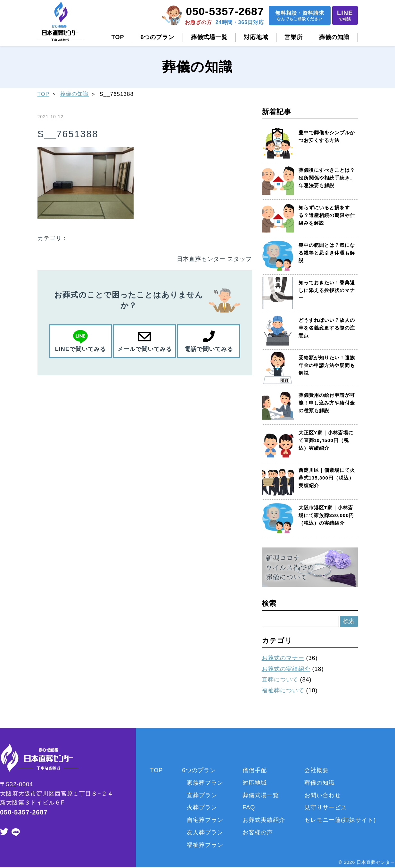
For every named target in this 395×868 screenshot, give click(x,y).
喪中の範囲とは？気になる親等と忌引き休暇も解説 (327, 253)
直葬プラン (202, 795)
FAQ (249, 807)
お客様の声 (258, 832)
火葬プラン (202, 807)
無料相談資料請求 (300, 16)
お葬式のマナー (283, 658)
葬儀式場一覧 (209, 37)
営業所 (294, 37)
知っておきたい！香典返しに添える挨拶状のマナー (327, 290)
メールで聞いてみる (145, 349)
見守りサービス (326, 807)
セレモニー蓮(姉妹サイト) (340, 820)
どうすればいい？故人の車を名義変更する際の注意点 (327, 328)
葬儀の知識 (334, 37)
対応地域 (256, 37)
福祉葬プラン (205, 845)
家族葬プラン (205, 783)
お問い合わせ (323, 795)
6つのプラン (157, 37)
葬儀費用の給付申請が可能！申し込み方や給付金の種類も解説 (327, 403)
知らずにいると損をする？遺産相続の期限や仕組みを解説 (327, 215)
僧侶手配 (255, 770)
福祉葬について (283, 690)
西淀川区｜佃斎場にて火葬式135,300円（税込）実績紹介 (327, 478)
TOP (118, 37)
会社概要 (317, 770)
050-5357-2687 (225, 11)
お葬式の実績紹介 (286, 669)
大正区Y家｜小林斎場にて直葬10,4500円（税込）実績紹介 (326, 440)
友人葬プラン (205, 832)
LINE (345, 16)
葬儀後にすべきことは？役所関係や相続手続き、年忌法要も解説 (327, 178)
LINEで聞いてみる (81, 349)
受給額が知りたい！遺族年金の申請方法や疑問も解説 (327, 365)
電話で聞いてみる (209, 349)
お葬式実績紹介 (264, 820)
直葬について (280, 680)
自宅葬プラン (205, 820)
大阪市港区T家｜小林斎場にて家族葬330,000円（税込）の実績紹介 (326, 515)
